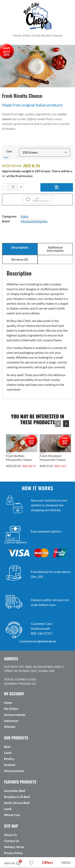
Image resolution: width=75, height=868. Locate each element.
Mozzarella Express (34, 221)
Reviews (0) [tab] (20, 259)
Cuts (9, 151)
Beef (7, 747)
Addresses (11, 721)
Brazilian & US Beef (17, 797)
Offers (47, 862)
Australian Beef (15, 791)
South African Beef (17, 803)
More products (14, 771)
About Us (10, 835)
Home (8, 703)
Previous (58, 424)
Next (66, 424)
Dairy (25, 217)
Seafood (10, 765)
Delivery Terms (14, 847)
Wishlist (10, 727)
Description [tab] (20, 247)
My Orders (11, 709)
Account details (15, 715)
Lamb (8, 753)
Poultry (9, 759)
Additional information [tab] (55, 249)
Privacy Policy (13, 853)
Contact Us (12, 841)
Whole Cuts (12, 815)
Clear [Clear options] (6, 157)
